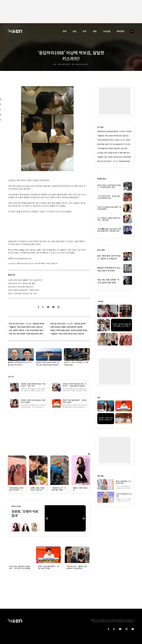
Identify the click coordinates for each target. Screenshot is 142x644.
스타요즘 (107, 31)
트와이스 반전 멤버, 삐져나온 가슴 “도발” (23, 293)
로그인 (132, 620)
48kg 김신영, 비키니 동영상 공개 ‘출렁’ (22, 283)
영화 (95, 31)
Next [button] (84, 518)
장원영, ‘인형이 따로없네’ (25, 513)
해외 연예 (100, 476)
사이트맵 (127, 620)
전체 (64, 31)
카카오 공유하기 (48, 307)
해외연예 (120, 31)
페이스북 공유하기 (38, 307)
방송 (75, 31)
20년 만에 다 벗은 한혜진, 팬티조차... (21, 287)
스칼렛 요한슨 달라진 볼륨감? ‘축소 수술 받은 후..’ (26, 280)
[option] (65, 518)
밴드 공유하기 (59, 307)
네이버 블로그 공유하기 (53, 307)
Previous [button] (47, 518)
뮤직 (85, 31)
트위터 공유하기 (43, 307)
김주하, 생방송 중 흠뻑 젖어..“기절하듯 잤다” (24, 290)
